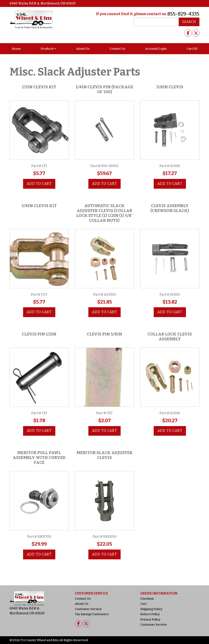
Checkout (147, 599)
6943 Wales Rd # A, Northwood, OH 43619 (43, 3)
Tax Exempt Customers (92, 614)
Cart (143, 604)
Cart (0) (192, 49)
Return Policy (150, 614)
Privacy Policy (150, 619)
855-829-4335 (183, 14)
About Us (83, 49)
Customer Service (88, 609)
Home (16, 49)
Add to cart (39, 184)
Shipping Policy (151, 609)
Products (47, 49)
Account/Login (156, 49)
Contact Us (117, 49)
